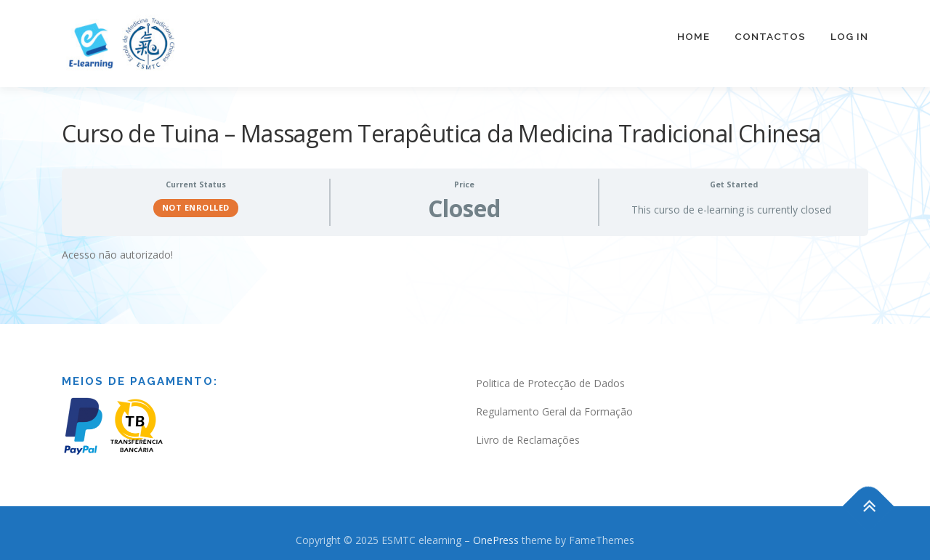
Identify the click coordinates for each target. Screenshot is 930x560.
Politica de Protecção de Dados (550, 374)
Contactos (770, 36)
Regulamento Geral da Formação (554, 403)
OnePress (496, 531)
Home (694, 36)
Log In (849, 36)
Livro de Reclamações (528, 431)
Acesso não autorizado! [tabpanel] (117, 246)
